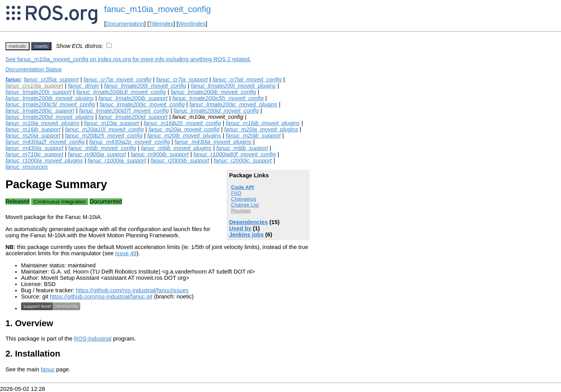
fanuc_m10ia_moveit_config (157, 9)
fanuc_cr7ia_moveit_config (117, 79)
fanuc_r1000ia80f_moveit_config (235, 154)
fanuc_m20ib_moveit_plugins (184, 136)
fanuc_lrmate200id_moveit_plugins (50, 117)
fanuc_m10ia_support (112, 123)
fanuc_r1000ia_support (117, 161)
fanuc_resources (26, 167)
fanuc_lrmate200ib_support (133, 98)
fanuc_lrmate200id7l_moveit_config (124, 111)
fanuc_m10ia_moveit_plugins (42, 123)
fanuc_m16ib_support (33, 129)
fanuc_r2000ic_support (243, 161)
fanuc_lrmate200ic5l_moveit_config (50, 104)
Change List (245, 205)
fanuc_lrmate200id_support (133, 117)
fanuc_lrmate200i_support (38, 92)
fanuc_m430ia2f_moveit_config (45, 142)
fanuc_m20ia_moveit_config (184, 129)
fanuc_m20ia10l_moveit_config (104, 129)
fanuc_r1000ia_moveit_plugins (44, 161)
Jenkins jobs (246, 235)
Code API (243, 187)
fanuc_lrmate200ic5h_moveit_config (218, 98)
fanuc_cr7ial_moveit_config (247, 79)
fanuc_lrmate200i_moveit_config (145, 86)
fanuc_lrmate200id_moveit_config (216, 111)
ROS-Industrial (93, 339)
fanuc (13, 79)
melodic (18, 46)
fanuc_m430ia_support (34, 148)
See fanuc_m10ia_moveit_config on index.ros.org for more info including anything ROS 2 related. (128, 59)
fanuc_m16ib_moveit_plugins (263, 123)
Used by (240, 228)
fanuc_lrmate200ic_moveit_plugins (233, 104)
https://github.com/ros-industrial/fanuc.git (101, 297)
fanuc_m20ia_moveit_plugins (261, 129)
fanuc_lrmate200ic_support (40, 111)
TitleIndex (161, 24)
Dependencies (248, 222)
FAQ (236, 193)
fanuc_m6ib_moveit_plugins (176, 148)
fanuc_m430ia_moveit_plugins (213, 142)
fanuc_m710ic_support (34, 154)
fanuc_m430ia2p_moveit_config (130, 142)
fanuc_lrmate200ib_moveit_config (213, 92)
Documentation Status (34, 69)
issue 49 (126, 253)
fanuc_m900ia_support (97, 154)
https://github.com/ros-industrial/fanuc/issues (132, 290)
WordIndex (192, 24)
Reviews (241, 211)
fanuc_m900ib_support (160, 154)
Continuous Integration (60, 202)
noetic (41, 46)
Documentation (125, 24)
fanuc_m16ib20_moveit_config (183, 123)
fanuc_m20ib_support (253, 136)
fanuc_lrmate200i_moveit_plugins (233, 86)
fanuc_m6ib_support (242, 148)
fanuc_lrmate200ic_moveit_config (142, 104)
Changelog (243, 199)
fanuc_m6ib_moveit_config (102, 148)
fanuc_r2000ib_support (180, 161)
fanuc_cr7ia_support (182, 79)
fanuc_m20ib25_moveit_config (104, 136)
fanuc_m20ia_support (33, 136)
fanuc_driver (84, 86)
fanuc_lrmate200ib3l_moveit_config (121, 92)
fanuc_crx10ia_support (34, 86)
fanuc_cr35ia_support (51, 79)
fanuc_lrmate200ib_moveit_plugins (50, 98)
